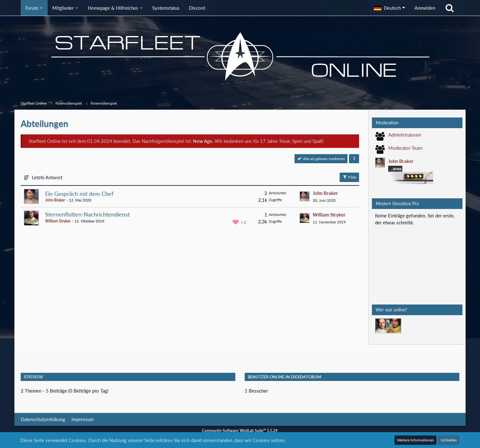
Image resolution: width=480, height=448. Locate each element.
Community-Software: (240, 431)
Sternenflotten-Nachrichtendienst (87, 214)
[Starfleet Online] (240, 56)
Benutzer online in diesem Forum (284, 377)
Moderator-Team (405, 148)
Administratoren (405, 135)
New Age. (203, 141)
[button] (389, 8)
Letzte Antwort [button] (47, 177)
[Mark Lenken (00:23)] (394, 326)
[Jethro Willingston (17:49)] (383, 326)
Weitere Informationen (415, 440)
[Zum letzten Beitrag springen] (305, 196)
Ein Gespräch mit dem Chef (79, 194)
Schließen (449, 440)
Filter (349, 177)
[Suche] (450, 8)
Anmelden (425, 8)
